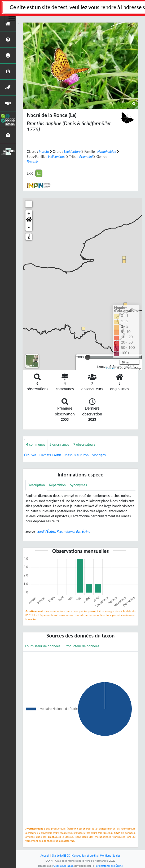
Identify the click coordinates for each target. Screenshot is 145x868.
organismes (59, 444)
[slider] (88, 357)
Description (36, 485)
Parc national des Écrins (109, 866)
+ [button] (29, 214)
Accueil (45, 856)
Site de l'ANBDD (61, 856)
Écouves (30, 455)
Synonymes (78, 485)
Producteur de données (82, 646)
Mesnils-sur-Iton (77, 455)
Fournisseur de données (43, 646)
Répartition (57, 485)
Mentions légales (110, 856)
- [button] (29, 227)
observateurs (84, 444)
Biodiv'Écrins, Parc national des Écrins (64, 531)
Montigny (99, 455)
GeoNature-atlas (63, 866)
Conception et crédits (85, 856)
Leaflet (111, 368)
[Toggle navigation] (12, 19)
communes (36, 444)
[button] (29, 220)
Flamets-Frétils (50, 455)
